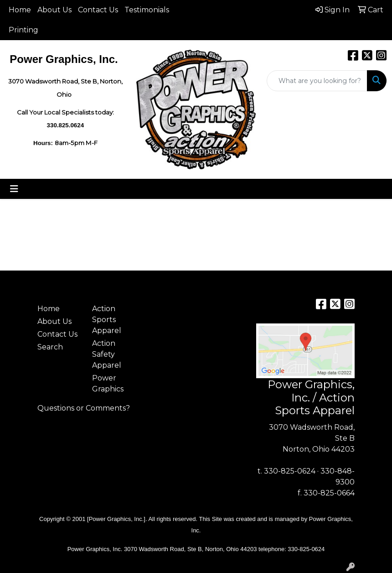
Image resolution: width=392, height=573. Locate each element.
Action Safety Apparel (107, 354)
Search (50, 347)
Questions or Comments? (84, 408)
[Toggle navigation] (14, 189)
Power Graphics (108, 383)
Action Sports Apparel (107, 320)
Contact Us (98, 10)
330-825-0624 (290, 471)
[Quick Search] (317, 81)
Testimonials (147, 10)
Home (20, 10)
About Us (54, 10)
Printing (23, 30)
